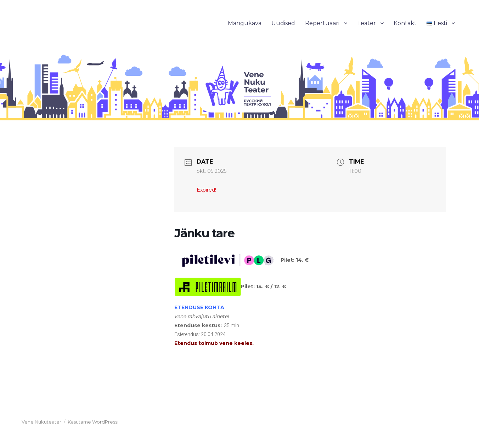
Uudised (283, 23)
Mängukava (245, 23)
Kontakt (405, 23)
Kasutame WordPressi (93, 422)
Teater (367, 23)
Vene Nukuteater (41, 422)
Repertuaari (322, 23)
